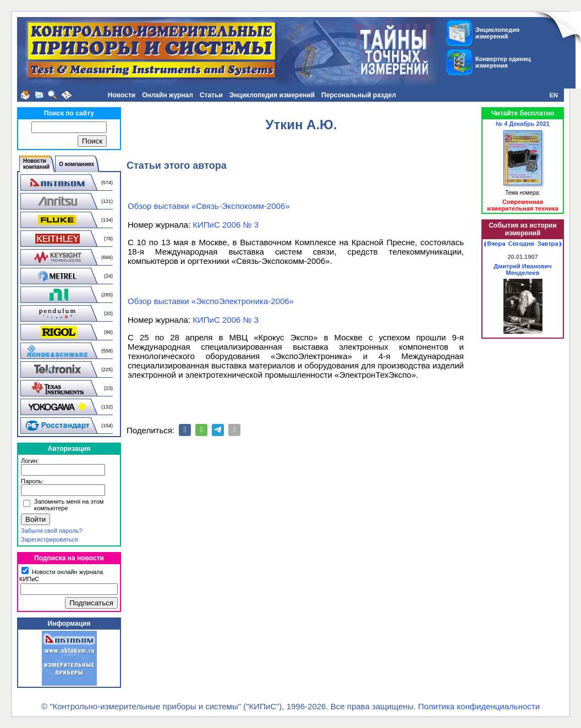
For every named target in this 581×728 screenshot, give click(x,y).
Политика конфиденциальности (479, 706)
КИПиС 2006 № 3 (226, 225)
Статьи (211, 95)
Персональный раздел (359, 95)
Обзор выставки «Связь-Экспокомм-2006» (209, 206)
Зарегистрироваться (50, 539)
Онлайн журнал (168, 95)
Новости (122, 95)
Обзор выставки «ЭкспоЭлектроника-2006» (211, 301)
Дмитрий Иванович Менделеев (522, 269)
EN (554, 95)
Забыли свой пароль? (51, 531)
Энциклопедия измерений (272, 95)
